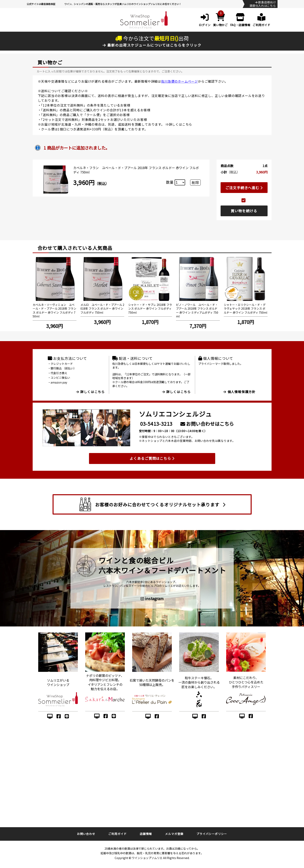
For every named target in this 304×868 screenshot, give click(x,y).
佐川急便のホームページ (179, 81)
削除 (195, 182)
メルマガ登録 (174, 834)
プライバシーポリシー (212, 834)
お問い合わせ (86, 834)
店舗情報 (146, 834)
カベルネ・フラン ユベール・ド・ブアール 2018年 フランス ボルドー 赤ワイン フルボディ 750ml (136, 170)
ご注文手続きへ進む (244, 188)
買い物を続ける (244, 211)
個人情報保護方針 (239, 392)
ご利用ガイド (117, 834)
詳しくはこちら (181, 124)
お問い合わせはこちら (207, 424)
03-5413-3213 (156, 424)
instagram (152, 599)
